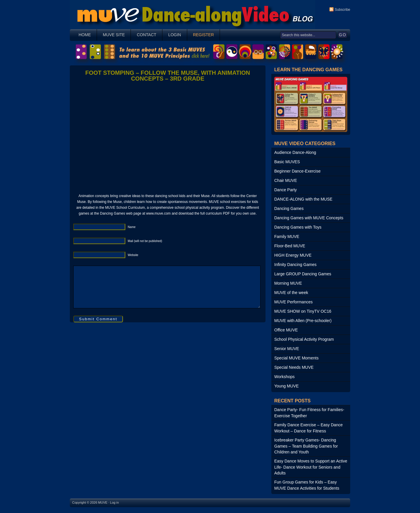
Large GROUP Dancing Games (303, 274)
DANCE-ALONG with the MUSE (303, 199)
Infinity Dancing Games (295, 265)
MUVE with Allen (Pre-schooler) (303, 321)
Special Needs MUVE (294, 367)
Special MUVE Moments (296, 358)
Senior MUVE (287, 349)
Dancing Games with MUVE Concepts (309, 218)
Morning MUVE (288, 283)
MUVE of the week (291, 293)
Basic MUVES (287, 162)
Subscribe (342, 10)
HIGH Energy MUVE (293, 255)
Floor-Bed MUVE (290, 246)
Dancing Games (289, 208)
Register (204, 35)
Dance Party (286, 190)
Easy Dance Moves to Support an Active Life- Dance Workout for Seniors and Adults (311, 467)
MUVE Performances (293, 302)
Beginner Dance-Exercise (297, 171)
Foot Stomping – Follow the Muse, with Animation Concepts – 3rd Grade (168, 76)
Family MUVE (287, 236)
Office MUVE (286, 330)
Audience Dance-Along (295, 152)
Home (85, 35)
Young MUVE (287, 386)
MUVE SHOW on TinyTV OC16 (303, 311)
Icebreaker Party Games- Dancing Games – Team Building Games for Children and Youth (306, 446)
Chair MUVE (286, 180)
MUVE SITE (114, 35)
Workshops (284, 377)
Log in (114, 502)
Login (175, 35)
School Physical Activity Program (304, 339)
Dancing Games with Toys (298, 227)
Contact (146, 35)
